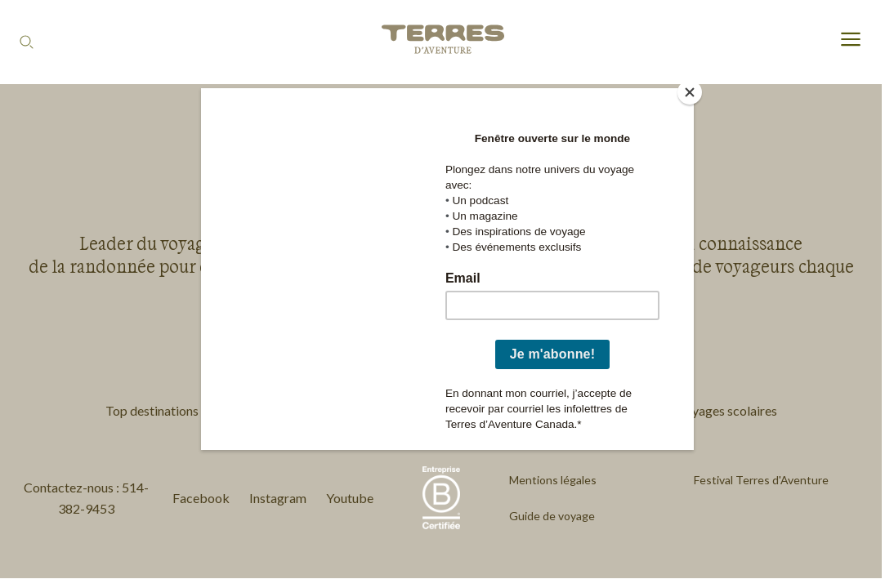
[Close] (690, 92)
